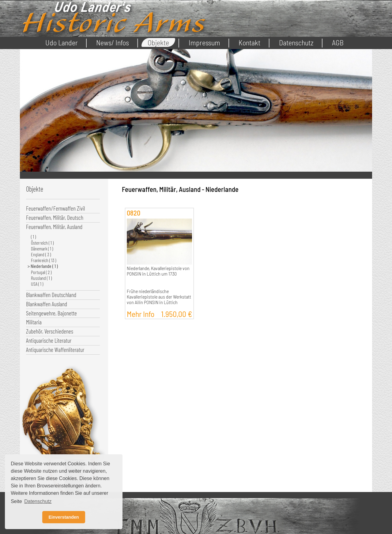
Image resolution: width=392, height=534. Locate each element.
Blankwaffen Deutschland (51, 295)
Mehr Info (160, 314)
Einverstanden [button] (64, 517)
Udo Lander (62, 42)
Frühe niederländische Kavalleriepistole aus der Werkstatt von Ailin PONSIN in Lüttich (159, 297)
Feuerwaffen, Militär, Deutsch (55, 217)
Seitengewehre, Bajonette (51, 313)
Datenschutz (296, 42)
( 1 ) (33, 236)
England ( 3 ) (41, 254)
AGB (338, 42)
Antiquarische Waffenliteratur (55, 350)
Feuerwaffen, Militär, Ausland (54, 227)
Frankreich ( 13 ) (43, 260)
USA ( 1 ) (37, 284)
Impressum (204, 42)
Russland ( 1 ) (41, 278)
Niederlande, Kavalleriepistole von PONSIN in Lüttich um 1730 (158, 271)
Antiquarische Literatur (49, 340)
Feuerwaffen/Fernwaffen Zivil (55, 208)
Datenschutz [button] (38, 501)
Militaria (34, 322)
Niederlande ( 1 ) (44, 266)
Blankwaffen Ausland (47, 304)
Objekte (158, 42)
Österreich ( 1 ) (42, 243)
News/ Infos (113, 42)
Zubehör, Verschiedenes (50, 331)
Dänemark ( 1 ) (42, 248)
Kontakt (249, 42)
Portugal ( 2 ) (41, 272)
